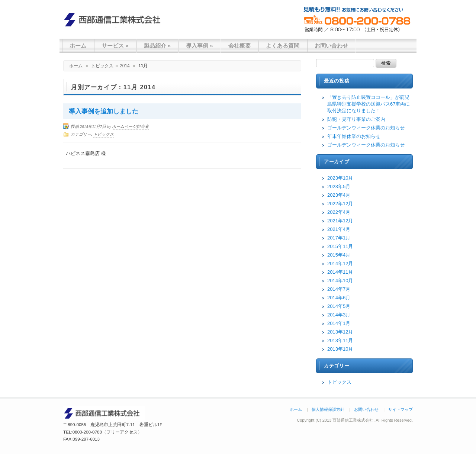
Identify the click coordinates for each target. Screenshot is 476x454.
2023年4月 (339, 195)
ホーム (78, 46)
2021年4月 (339, 229)
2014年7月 (339, 289)
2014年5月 (339, 306)
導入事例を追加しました (104, 111)
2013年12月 (340, 332)
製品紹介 (157, 46)
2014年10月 (340, 281)
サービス (115, 46)
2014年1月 (339, 323)
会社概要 (239, 46)
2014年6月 (339, 298)
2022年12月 (340, 204)
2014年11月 (340, 272)
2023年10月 (340, 178)
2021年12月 (340, 221)
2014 (125, 66)
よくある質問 (283, 46)
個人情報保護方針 (328, 409)
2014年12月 (340, 263)
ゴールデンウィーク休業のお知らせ (366, 128)
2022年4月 (339, 212)
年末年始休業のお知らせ (354, 136)
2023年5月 (339, 186)
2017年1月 (339, 238)
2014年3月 (339, 315)
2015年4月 (339, 255)
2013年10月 (340, 349)
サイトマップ (401, 409)
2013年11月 (340, 340)
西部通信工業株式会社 (115, 20)
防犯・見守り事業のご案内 (356, 119)
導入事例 (200, 46)
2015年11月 (340, 246)
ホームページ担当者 (130, 126)
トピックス (102, 66)
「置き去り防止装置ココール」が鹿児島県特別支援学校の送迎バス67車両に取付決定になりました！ (369, 104)
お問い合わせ (331, 46)
